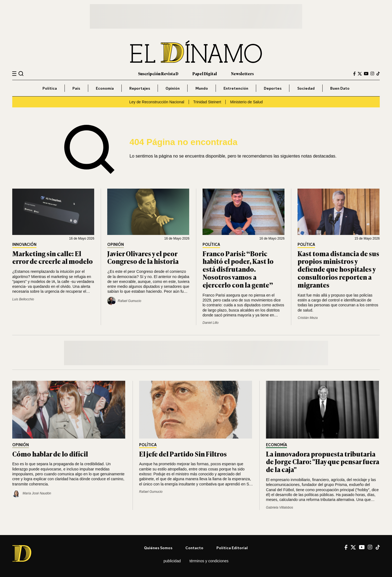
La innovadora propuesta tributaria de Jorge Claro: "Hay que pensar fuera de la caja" (323, 462)
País (76, 88)
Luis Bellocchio (23, 299)
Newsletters (242, 73)
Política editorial (232, 548)
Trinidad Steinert (207, 102)
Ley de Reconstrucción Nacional (157, 102)
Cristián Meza (307, 318)
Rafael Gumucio (151, 492)
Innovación (24, 245)
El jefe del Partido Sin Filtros (183, 454)
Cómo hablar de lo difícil (50, 454)
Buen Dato (340, 88)
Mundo (202, 88)
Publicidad (172, 561)
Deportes (273, 88)
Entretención (236, 88)
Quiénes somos (158, 548)
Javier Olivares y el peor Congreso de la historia (143, 257)
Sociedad (306, 88)
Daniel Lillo (211, 323)
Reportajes (140, 88)
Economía (105, 88)
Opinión (173, 88)
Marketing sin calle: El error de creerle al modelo (53, 257)
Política (50, 88)
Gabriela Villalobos (280, 507)
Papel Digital (205, 73)
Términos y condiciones (209, 561)
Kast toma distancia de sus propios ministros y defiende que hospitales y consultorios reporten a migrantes (338, 269)
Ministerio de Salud (246, 102)
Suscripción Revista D (158, 73)
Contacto (194, 548)
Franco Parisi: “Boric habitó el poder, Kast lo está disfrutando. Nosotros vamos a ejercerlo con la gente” (238, 269)
